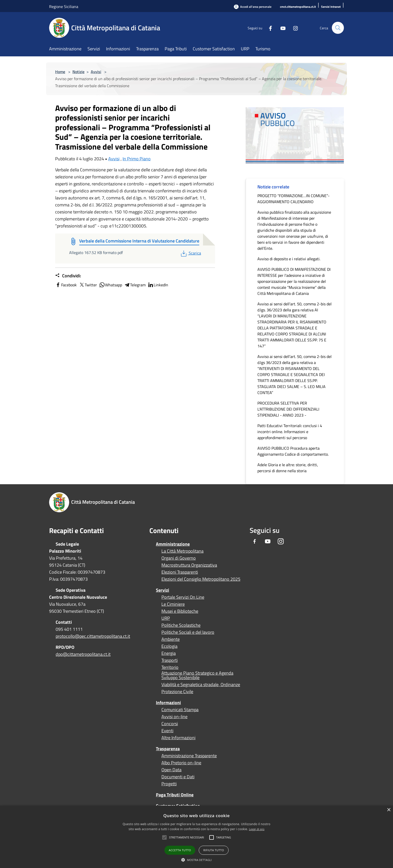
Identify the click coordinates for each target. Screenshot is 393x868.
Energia (169, 653)
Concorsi (170, 724)
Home (60, 72)
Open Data (171, 770)
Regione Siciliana (64, 7)
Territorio (170, 667)
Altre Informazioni (178, 738)
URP (166, 618)
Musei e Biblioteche (180, 611)
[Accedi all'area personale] (253, 7)
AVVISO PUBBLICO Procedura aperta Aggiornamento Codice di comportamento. (293, 451)
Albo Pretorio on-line (181, 763)
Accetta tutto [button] (180, 850)
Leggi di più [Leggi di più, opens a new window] (257, 829)
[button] (186, 837)
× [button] (389, 810)
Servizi (163, 590)
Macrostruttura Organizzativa (189, 565)
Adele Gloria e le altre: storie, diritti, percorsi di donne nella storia (288, 468)
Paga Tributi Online (175, 795)
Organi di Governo (179, 558)
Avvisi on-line (174, 717)
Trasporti (170, 660)
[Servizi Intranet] (331, 7)
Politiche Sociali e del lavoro (188, 632)
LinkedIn (158, 285)
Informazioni (168, 703)
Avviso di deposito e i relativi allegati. (289, 259)
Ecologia (169, 646)
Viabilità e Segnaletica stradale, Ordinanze (201, 685)
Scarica (190, 253)
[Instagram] (293, 28)
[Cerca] (338, 28)
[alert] (197, 837)
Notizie (78, 72)
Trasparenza (168, 749)
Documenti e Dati (178, 777)
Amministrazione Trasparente (189, 756)
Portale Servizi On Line (183, 597)
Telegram (135, 285)
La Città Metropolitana (182, 551)
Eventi (167, 731)
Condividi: (68, 276)
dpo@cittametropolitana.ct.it (83, 654)
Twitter (88, 285)
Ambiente (171, 639)
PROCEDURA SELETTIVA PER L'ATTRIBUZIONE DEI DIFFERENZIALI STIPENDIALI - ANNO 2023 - (288, 409)
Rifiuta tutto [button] (214, 850)
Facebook (66, 285)
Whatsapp (111, 285)
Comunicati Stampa (180, 710)
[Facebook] (268, 28)
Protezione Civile (177, 692)
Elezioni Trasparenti (180, 572)
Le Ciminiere (173, 604)
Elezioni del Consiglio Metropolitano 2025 (201, 579)
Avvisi (96, 72)
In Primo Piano (137, 159)
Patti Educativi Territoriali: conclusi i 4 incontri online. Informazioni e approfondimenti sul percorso (290, 432)
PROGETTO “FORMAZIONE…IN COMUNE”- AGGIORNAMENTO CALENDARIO (293, 199)
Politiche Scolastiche (181, 625)
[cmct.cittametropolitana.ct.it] (298, 7)
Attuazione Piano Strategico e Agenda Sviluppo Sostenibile (197, 675)
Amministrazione (173, 544)
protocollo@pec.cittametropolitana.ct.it (93, 636)
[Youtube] (281, 28)
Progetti (169, 784)
